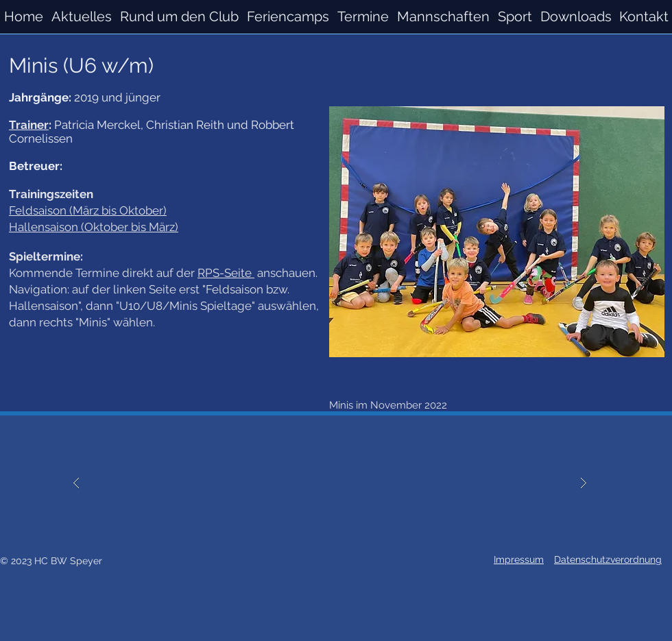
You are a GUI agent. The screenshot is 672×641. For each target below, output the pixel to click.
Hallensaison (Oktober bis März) (94, 227)
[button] (443, 17)
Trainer (29, 125)
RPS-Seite (226, 273)
